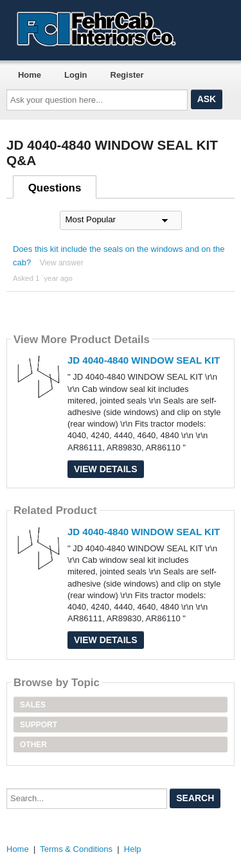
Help (133, 849)
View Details (106, 469)
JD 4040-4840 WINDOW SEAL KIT (144, 360)
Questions (55, 188)
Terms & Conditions (76, 849)
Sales (33, 705)
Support (39, 725)
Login (76, 75)
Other (33, 745)
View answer (62, 263)
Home (30, 75)
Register (127, 75)
